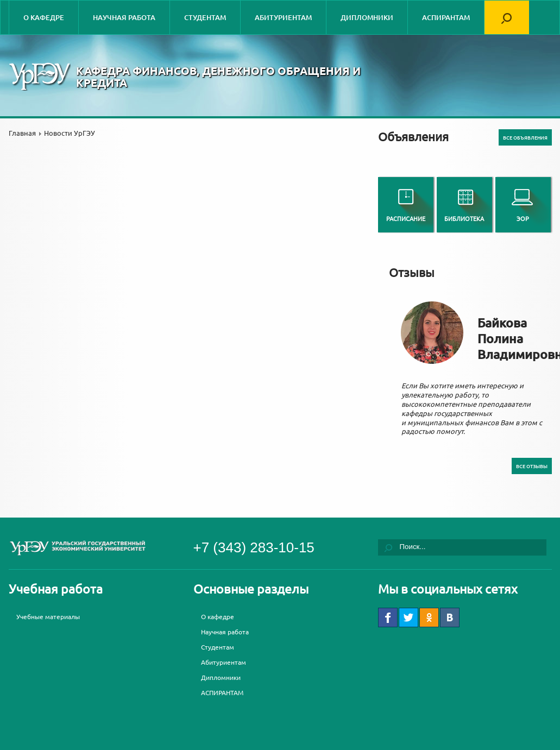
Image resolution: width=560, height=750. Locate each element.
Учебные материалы (48, 616)
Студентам (205, 17)
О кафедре (44, 17)
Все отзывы (532, 466)
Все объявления (525, 137)
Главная (22, 133)
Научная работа (124, 17)
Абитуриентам (283, 17)
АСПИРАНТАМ (446, 17)
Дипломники (367, 17)
